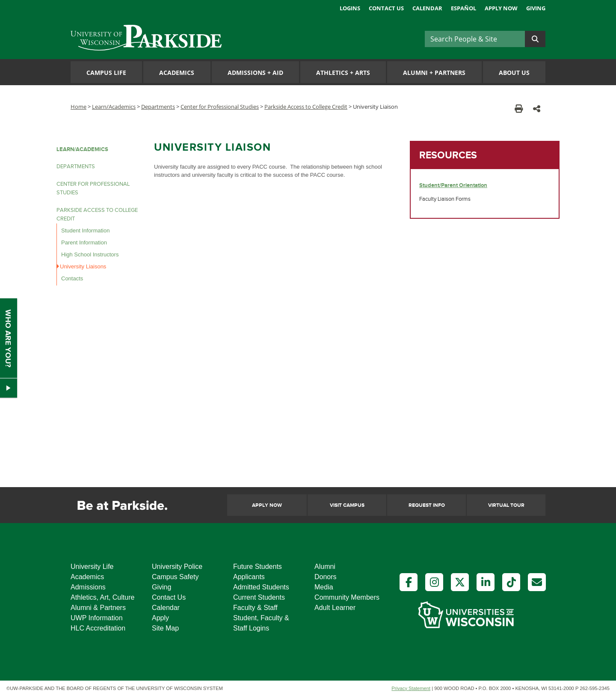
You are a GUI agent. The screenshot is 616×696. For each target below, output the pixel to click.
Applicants (249, 577)
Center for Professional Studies (220, 107)
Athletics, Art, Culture (102, 597)
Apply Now (501, 8)
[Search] (475, 39)
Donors (326, 577)
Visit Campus (347, 505)
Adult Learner (335, 608)
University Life (92, 567)
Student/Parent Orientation (453, 185)
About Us (514, 73)
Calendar (427, 8)
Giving (536, 8)
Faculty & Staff (255, 608)
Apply (160, 618)
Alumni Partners (434, 73)
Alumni (325, 567)
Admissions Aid (255, 73)
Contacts (72, 278)
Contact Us (386, 8)
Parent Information (84, 242)
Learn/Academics (114, 107)
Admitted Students (261, 587)
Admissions (88, 587)
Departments (158, 107)
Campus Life (106, 73)
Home (78, 107)
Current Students (259, 597)
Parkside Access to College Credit (306, 107)
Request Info (427, 505)
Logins (350, 8)
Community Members (347, 597)
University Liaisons (83, 266)
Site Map (165, 628)
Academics (177, 73)
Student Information (85, 231)
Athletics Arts (343, 73)
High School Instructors (90, 254)
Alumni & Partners (98, 608)
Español (463, 8)
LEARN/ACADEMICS (82, 149)
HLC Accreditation (98, 628)
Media (324, 587)
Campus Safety (175, 577)
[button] (537, 109)
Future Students (258, 567)
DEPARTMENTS (76, 167)
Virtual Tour (506, 505)
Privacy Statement (411, 688)
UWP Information (97, 618)
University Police (177, 567)
